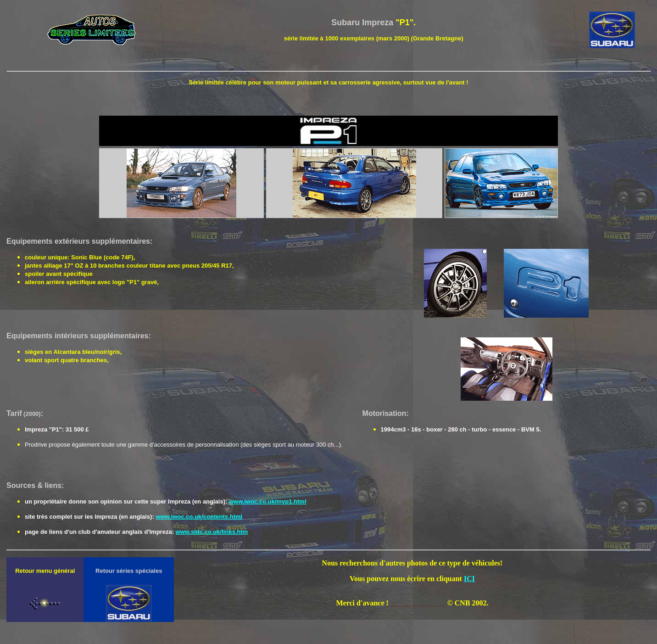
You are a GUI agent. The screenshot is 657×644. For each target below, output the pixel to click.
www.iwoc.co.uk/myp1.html (268, 501)
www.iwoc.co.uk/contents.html (199, 517)
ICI (469, 579)
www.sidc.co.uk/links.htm (212, 532)
